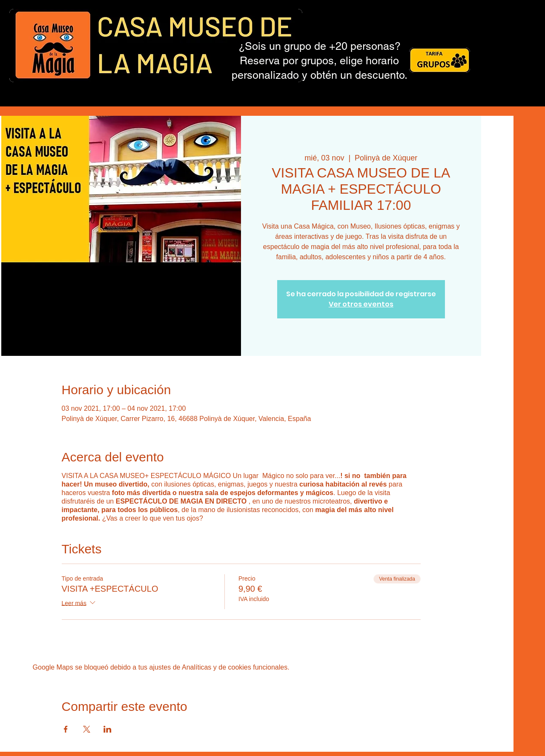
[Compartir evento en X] (87, 729)
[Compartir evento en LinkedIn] (108, 729)
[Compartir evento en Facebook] (66, 729)
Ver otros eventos (361, 304)
